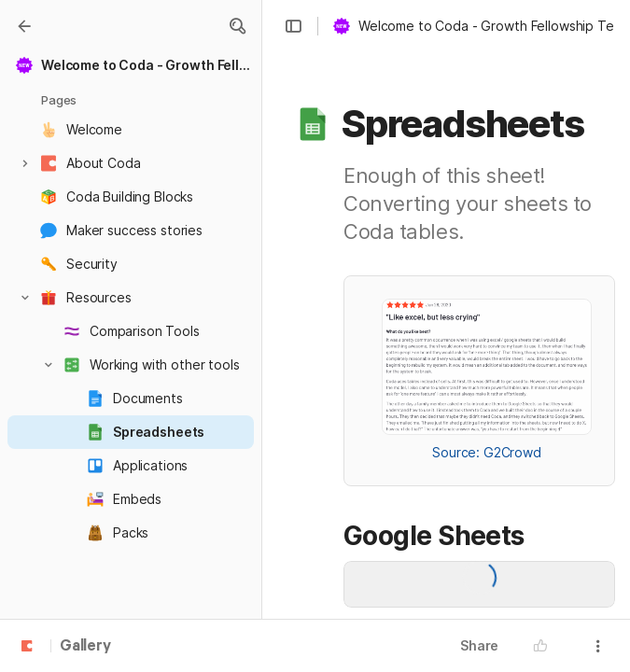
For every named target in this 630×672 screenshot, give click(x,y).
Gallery (85, 647)
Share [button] (479, 645)
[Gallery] (24, 26)
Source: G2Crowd (487, 452)
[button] (237, 26)
